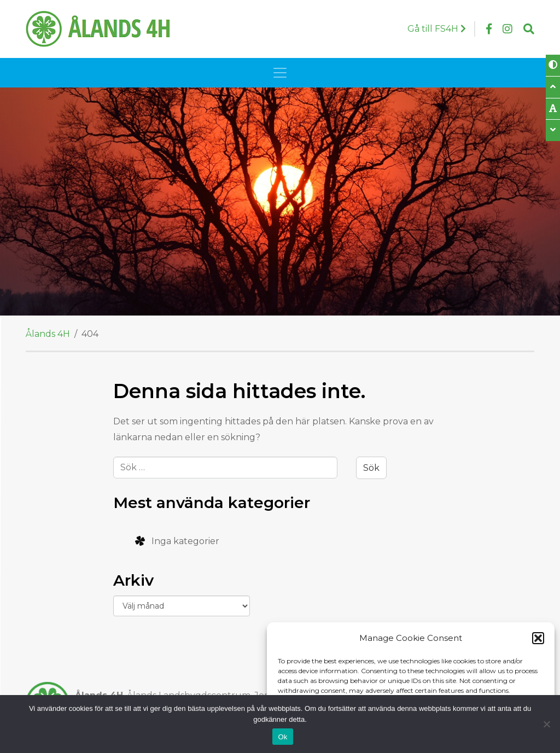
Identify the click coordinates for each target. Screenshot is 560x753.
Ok (282, 737)
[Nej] (546, 724)
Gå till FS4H (437, 29)
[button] (538, 638)
